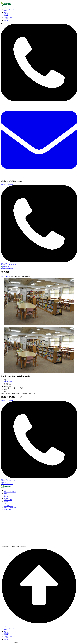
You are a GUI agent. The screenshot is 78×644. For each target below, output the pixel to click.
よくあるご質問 (8, 17)
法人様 (5, 11)
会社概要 (6, 19)
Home (2, 276)
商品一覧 (6, 14)
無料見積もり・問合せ (10, 509)
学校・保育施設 (8, 382)
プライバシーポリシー (10, 508)
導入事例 (6, 16)
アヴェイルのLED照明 (10, 9)
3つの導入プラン (8, 506)
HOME (5, 8)
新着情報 (6, 20)
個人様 (5, 12)
